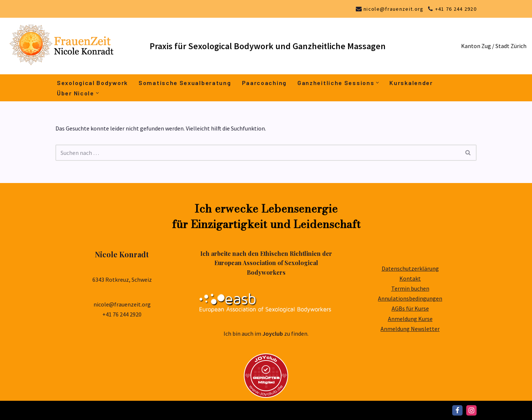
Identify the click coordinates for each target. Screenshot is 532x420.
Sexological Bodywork (92, 83)
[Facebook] (457, 410)
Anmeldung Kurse (410, 319)
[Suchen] (258, 153)
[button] (377, 83)
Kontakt (410, 278)
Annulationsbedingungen (410, 298)
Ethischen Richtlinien (290, 253)
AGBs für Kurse (410, 308)
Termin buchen (410, 288)
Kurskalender (411, 83)
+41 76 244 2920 (456, 9)
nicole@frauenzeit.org (393, 9)
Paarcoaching (264, 83)
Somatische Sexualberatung (185, 83)
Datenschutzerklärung (410, 268)
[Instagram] (471, 410)
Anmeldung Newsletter (410, 329)
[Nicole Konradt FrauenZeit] (72, 46)
